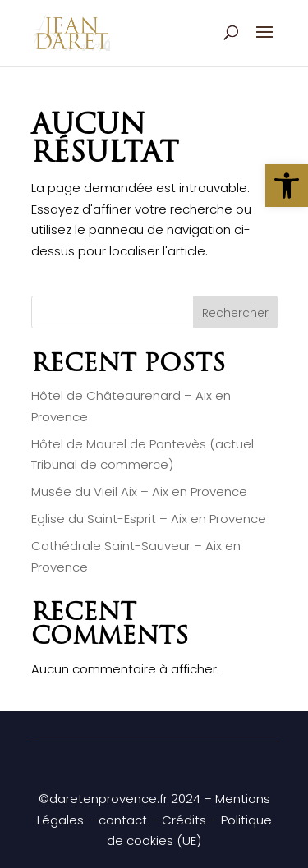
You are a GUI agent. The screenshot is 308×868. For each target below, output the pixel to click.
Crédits (184, 820)
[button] (287, 186)
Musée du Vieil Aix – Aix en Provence (139, 491)
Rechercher (235, 313)
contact (123, 820)
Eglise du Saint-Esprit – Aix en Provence (149, 519)
